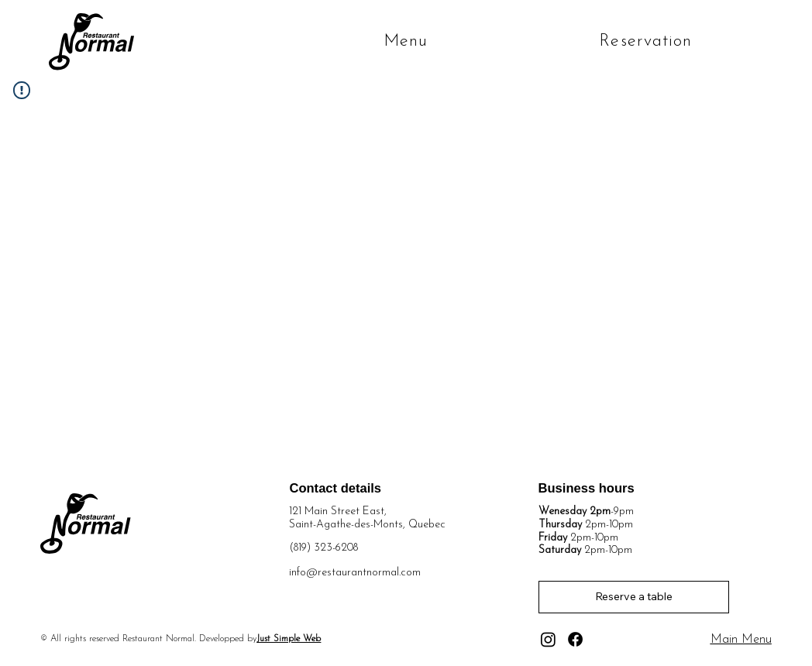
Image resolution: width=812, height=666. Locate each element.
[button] (430, 42)
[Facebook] (575, 639)
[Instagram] (548, 639)
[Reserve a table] (634, 597)
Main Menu (741, 640)
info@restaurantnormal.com (355, 573)
